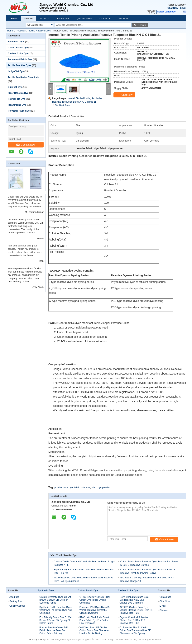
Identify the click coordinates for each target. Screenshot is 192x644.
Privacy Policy (37, 640)
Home (14, 19)
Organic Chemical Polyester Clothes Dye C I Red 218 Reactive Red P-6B (134, 620)
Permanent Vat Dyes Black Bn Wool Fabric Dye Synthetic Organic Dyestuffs (95, 610)
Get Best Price (62, 105)
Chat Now (173, 8)
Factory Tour (63, 19)
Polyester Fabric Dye (19, 111)
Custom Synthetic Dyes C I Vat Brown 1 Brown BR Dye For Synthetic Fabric (55, 600)
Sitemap (164, 610)
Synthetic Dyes (16, 42)
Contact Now (26, 145)
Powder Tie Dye (16, 99)
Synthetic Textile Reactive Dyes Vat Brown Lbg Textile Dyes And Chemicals (56, 610)
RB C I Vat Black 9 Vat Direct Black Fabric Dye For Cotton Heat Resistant (94, 620)
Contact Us (105, 19)
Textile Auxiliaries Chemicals (24, 77)
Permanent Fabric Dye (20, 59)
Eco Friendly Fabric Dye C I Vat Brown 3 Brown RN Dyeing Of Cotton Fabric (55, 620)
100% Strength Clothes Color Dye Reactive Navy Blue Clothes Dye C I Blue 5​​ (134, 600)
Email (183, 8)
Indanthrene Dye (17, 105)
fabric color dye (82, 488)
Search (142, 25)
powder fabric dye (64, 488)
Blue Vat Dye (15, 87)
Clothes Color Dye (18, 54)
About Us (45, 19)
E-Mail (163, 606)
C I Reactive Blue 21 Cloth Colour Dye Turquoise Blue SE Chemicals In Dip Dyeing (135, 630)
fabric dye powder (101, 488)
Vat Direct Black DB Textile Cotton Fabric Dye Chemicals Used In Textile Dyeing (94, 630)
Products (29, 19)
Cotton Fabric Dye (18, 48)
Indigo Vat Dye (16, 71)
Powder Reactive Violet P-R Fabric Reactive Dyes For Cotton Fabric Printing (54, 630)
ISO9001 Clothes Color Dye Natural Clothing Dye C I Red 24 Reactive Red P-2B (136, 610)
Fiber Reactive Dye (18, 93)
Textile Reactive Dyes (40, 31)
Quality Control (84, 19)
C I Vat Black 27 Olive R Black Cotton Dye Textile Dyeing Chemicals (95, 600)
